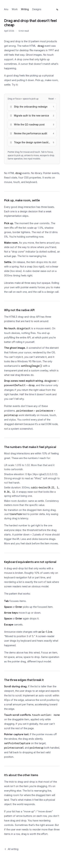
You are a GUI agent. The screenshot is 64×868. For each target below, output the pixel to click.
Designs (37, 9)
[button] (32, 107)
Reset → (52, 99)
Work (15, 9)
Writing (25, 9)
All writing (11, 849)
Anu (6, 9)
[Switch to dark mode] (58, 9)
